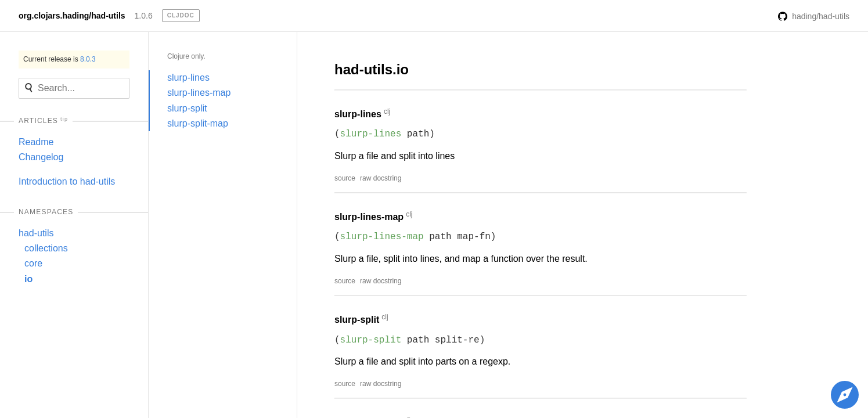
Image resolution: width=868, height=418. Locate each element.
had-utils (36, 233)
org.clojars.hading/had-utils (72, 16)
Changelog (41, 157)
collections (46, 248)
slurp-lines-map (199, 93)
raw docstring (381, 178)
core (33, 263)
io (28, 279)
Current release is (60, 59)
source (345, 178)
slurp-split (187, 108)
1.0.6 (144, 16)
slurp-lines (188, 78)
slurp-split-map (198, 123)
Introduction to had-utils (67, 181)
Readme (36, 142)
